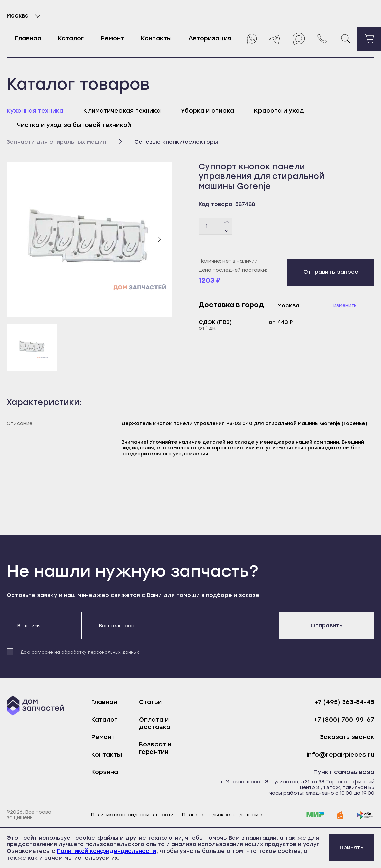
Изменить (345, 306)
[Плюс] (227, 222)
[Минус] (227, 230)
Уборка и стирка (207, 111)
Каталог (71, 38)
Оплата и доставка (155, 723)
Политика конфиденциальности (132, 815)
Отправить (327, 625)
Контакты (156, 38)
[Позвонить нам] (322, 39)
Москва (25, 16)
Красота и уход (279, 111)
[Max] (299, 39)
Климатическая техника (122, 111)
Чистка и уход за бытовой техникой (74, 125)
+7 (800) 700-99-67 (344, 720)
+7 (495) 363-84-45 (344, 702)
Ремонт (112, 38)
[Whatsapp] (251, 39)
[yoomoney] (340, 815)
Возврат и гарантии (155, 748)
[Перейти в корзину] (369, 39)
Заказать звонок (347, 737)
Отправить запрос (331, 272)
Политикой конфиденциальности (107, 851)
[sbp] (365, 815)
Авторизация (210, 38)
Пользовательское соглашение (222, 815)
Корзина (105, 772)
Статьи (150, 702)
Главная (28, 38)
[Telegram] (275, 39)
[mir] (315, 815)
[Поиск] (346, 39)
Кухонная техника (35, 111)
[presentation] (221, 625)
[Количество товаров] (215, 226)
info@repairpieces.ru (340, 755)
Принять (352, 848)
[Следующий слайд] (159, 239)
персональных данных (113, 652)
